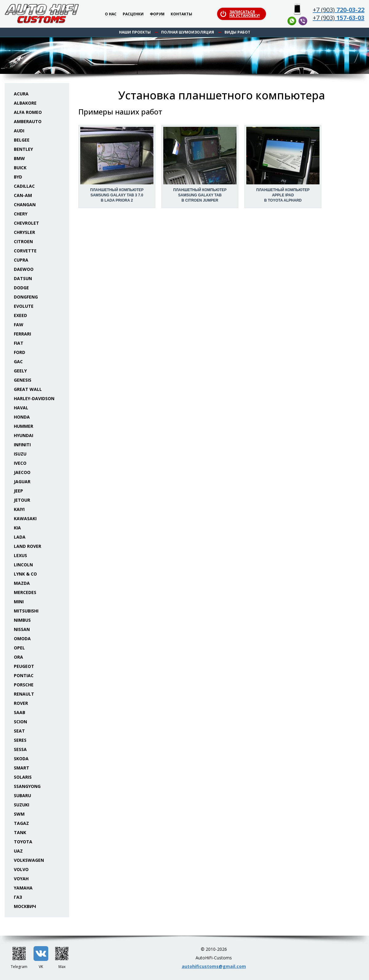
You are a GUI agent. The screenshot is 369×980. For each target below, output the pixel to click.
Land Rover (28, 546)
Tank (20, 832)
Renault (24, 694)
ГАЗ (18, 897)
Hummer (24, 426)
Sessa (20, 749)
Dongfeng (26, 297)
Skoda (21, 759)
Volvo (21, 869)
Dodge (21, 288)
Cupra (21, 260)
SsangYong (27, 786)
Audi (19, 131)
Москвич (25, 906)
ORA (18, 657)
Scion (20, 722)
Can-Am (23, 195)
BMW (19, 158)
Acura (21, 94)
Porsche (24, 685)
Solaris (23, 777)
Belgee (22, 140)
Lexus (20, 555)
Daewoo (24, 269)
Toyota (23, 842)
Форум (157, 14)
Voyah (21, 879)
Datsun (23, 278)
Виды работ (237, 32)
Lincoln (23, 565)
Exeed (20, 315)
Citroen (23, 241)
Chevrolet (26, 223)
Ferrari (22, 334)
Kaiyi (19, 509)
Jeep (18, 491)
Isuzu (20, 454)
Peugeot (24, 666)
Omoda (22, 639)
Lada (20, 537)
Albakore (25, 103)
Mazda (22, 583)
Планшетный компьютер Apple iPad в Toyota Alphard (283, 195)
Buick (20, 168)
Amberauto (28, 121)
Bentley (23, 149)
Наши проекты (135, 32)
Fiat (19, 343)
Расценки (133, 14)
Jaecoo (22, 472)
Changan (25, 205)
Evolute (24, 306)
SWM (19, 814)
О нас (111, 14)
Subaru (22, 795)
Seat (19, 731)
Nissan (22, 629)
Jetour (22, 500)
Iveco (20, 463)
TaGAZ (21, 823)
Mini (19, 602)
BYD (18, 177)
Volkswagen (29, 860)
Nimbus (22, 620)
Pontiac (24, 675)
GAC (18, 361)
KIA (17, 528)
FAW (19, 325)
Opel (19, 648)
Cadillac (24, 186)
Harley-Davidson (34, 398)
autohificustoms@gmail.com (214, 966)
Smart (22, 768)
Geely (20, 371)
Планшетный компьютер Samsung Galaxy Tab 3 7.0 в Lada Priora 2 (117, 195)
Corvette (25, 251)
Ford (20, 352)
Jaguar (22, 482)
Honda (22, 417)
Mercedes (25, 592)
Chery (21, 214)
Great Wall (28, 389)
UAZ (18, 851)
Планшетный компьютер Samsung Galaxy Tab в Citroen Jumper (200, 195)
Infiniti (22, 445)
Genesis (23, 380)
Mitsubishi (26, 611)
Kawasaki (25, 518)
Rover (21, 703)
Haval (21, 408)
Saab (20, 712)
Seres (20, 740)
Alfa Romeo (28, 112)
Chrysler (24, 232)
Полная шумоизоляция (188, 32)
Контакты (181, 14)
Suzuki (22, 805)
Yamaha (23, 888)
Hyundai (24, 435)
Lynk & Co (25, 574)
